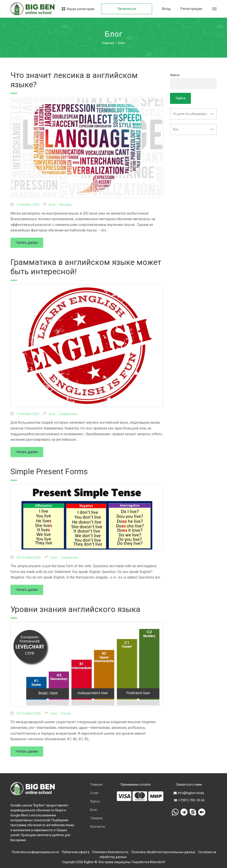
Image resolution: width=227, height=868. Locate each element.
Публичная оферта (76, 852)
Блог (94, 810)
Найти (175, 75)
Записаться (127, 9)
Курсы (95, 801)
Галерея (96, 818)
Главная (108, 43)
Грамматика (68, 414)
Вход (166, 9)
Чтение (66, 713)
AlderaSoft (157, 862)
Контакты (98, 827)
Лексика (65, 205)
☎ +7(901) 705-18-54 (189, 800)
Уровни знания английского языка (75, 609)
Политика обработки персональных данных (163, 852)
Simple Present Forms (49, 472)
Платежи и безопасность (110, 852)
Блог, (53, 205)
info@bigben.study (189, 793)
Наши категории (78, 9)
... (108, 230)
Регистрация (191, 9)
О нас (94, 793)
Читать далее (27, 243)
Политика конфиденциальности (35, 852)
